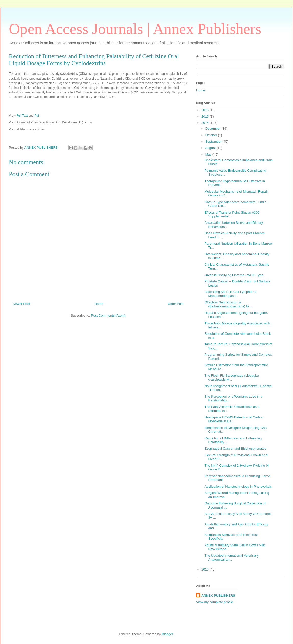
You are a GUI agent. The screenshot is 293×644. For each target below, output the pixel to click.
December (214, 128)
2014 (205, 123)
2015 (205, 116)
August (211, 148)
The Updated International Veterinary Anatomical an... (231, 558)
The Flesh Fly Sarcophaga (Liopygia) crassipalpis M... (231, 377)
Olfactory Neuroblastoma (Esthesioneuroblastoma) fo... (228, 304)
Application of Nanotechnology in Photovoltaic (238, 486)
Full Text (22, 116)
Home (99, 304)
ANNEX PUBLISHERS (218, 595)
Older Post (176, 304)
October (212, 135)
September (214, 141)
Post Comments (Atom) (108, 315)
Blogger (167, 634)
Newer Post (21, 304)
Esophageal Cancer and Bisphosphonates (235, 448)
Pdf (37, 116)
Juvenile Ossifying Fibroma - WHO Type (234, 275)
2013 (205, 569)
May (209, 154)
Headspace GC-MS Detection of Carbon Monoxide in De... (234, 419)
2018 (205, 110)
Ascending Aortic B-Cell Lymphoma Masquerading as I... (230, 294)
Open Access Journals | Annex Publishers (135, 29)
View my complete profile (215, 602)
